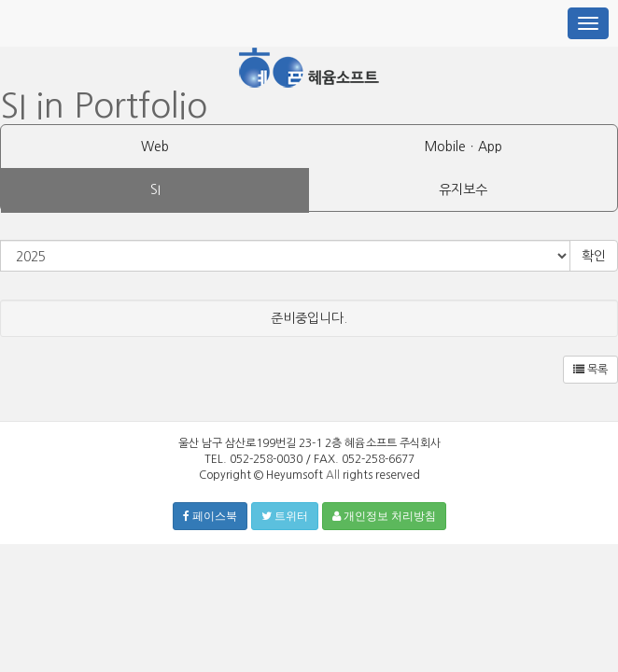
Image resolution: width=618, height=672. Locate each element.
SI (155, 189)
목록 (590, 370)
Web (155, 147)
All (333, 475)
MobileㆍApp (463, 147)
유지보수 (463, 189)
